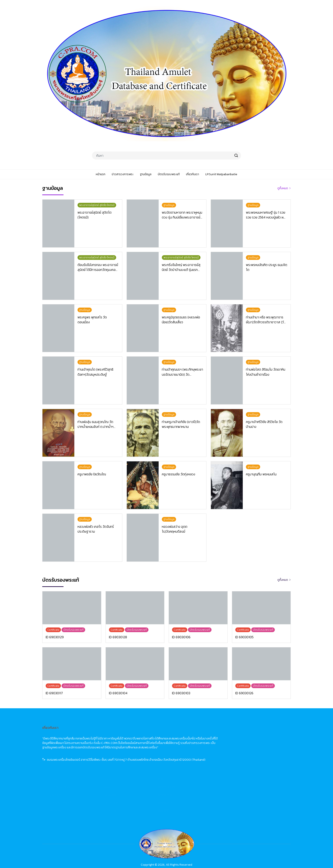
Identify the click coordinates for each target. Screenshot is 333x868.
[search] (236, 155)
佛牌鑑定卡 (250, 757)
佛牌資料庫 (250, 750)
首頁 (246, 734)
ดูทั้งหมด (283, 188)
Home (193, 734)
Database (195, 750)
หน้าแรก (139, 734)
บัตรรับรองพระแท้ (145, 757)
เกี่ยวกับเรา (141, 765)
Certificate (196, 757)
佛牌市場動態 (252, 742)
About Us (195, 765)
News (192, 742)
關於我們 (249, 765)
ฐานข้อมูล (140, 750)
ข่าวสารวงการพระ (145, 742)
